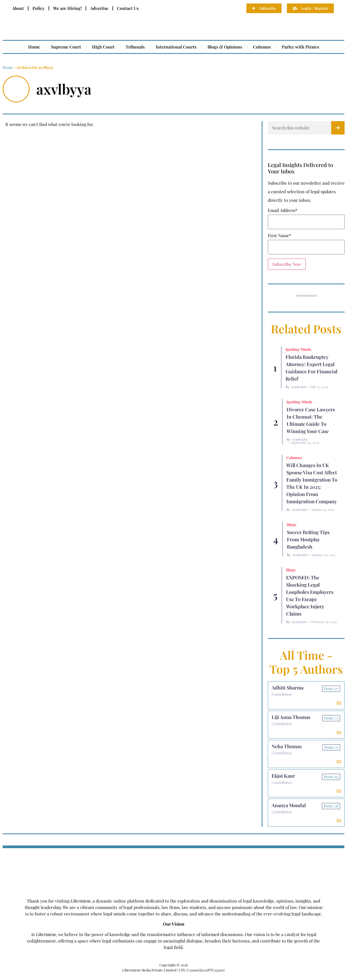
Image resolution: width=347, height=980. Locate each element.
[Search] (338, 128)
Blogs (292, 525)
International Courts (176, 47)
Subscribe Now (287, 264)
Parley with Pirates (300, 47)
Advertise (99, 8)
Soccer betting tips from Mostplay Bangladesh (308, 539)
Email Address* (283, 210)
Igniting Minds (298, 349)
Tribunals (135, 47)
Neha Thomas (287, 749)
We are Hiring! (67, 8)
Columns (262, 47)
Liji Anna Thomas (291, 718)
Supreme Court (66, 47)
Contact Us (128, 8)
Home (34, 47)
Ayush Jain (299, 387)
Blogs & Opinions (225, 47)
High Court (103, 47)
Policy (39, 8)
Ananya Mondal (289, 809)
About (18, 8)
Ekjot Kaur (284, 779)
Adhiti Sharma (288, 688)
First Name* (280, 236)
